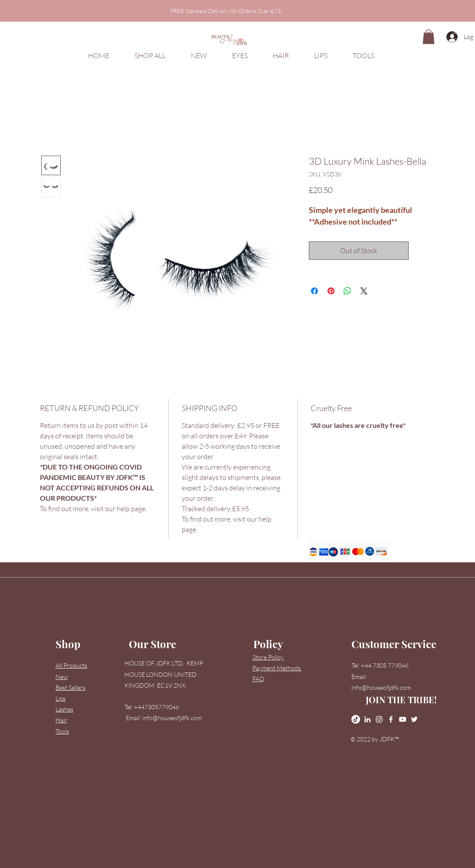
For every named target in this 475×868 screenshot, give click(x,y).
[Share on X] (364, 291)
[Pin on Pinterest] (331, 291)
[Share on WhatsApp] (347, 291)
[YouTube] (403, 719)
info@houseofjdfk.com (172, 718)
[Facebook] (391, 719)
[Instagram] (379, 719)
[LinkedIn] (367, 719)
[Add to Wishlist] (421, 251)
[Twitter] (414, 719)
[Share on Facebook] (314, 291)
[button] (456, 35)
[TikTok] (356, 719)
